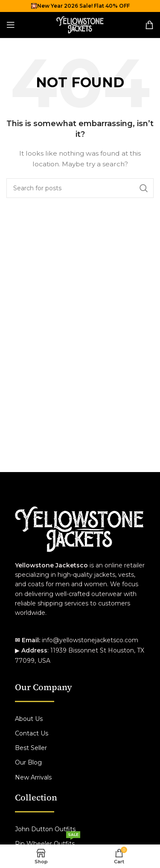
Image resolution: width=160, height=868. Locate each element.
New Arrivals (33, 777)
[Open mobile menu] (11, 25)
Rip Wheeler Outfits (48, 842)
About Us (29, 719)
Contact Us (32, 733)
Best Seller (31, 748)
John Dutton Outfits (45, 829)
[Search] (80, 188)
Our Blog (28, 762)
